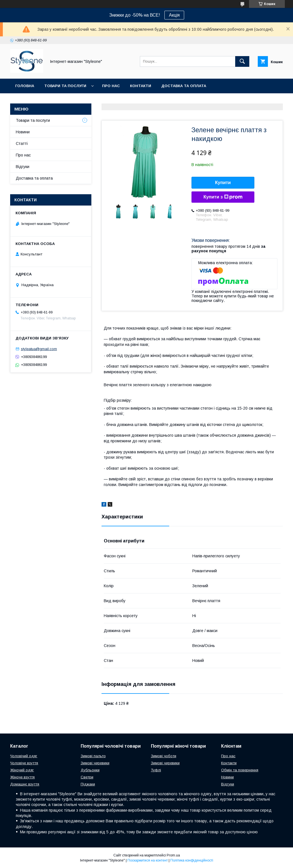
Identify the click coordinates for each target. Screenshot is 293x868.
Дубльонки (90, 770)
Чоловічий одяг (24, 756)
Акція (174, 15)
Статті (22, 143)
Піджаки (88, 784)
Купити (223, 183)
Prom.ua (173, 855)
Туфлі (156, 770)
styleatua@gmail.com (39, 349)
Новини (23, 132)
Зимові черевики (95, 763)
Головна (25, 86)
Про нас (111, 86)
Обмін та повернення (240, 770)
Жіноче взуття (22, 777)
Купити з (223, 197)
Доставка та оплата (184, 86)
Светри (87, 777)
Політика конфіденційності (192, 860)
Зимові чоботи (164, 756)
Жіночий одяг (22, 770)
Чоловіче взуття (24, 763)
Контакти (141, 86)
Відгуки (23, 167)
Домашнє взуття (25, 784)
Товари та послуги (65, 86)
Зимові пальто (93, 756)
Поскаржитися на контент (148, 860)
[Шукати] (242, 61)
